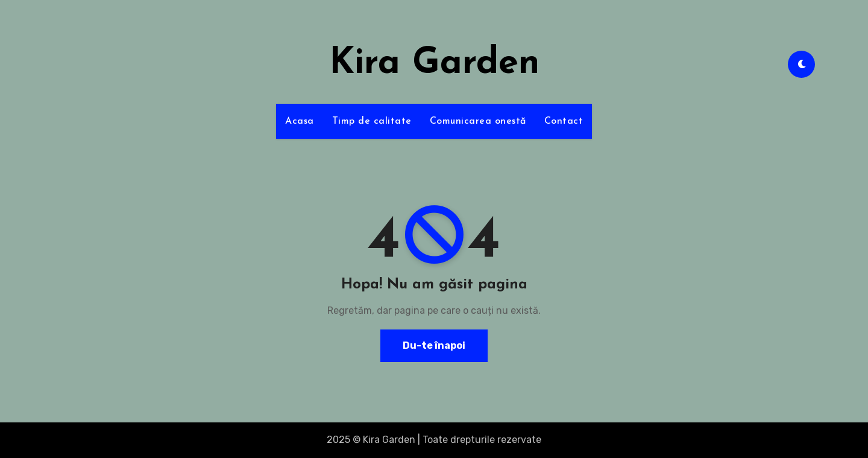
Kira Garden (434, 64)
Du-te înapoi (434, 345)
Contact (564, 121)
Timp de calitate (372, 121)
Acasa (300, 121)
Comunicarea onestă (478, 121)
